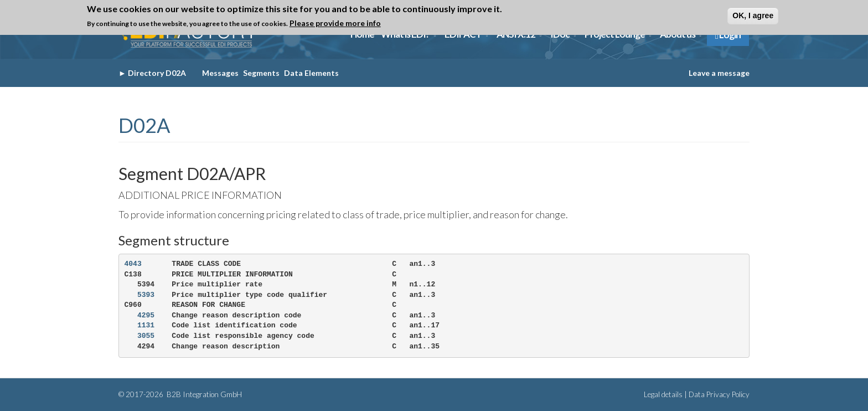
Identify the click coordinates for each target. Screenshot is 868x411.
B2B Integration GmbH (203, 394)
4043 (133, 264)
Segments (261, 73)
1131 (146, 325)
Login (728, 35)
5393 (146, 295)
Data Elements (311, 73)
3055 (146, 336)
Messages (220, 73)
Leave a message (719, 73)
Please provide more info (335, 23)
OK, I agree (753, 16)
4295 (146, 315)
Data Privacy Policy (719, 394)
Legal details (663, 394)
